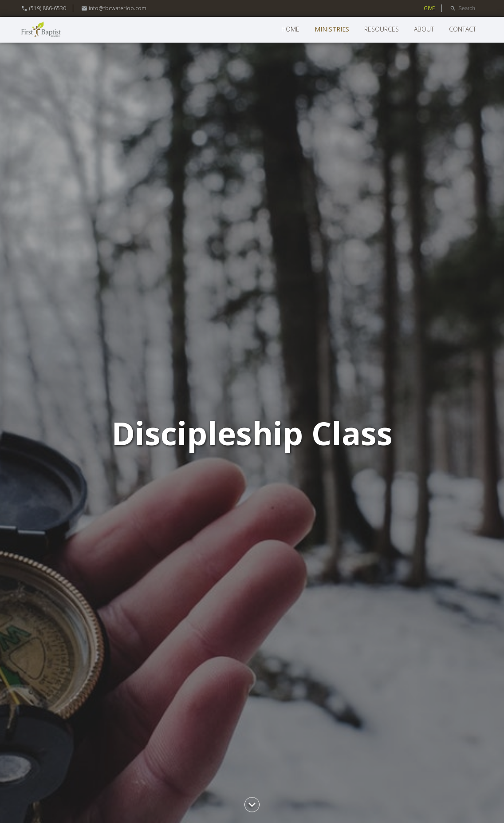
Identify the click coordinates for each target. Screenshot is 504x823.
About (424, 29)
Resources (382, 29)
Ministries (332, 29)
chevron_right (252, 805)
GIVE (429, 8)
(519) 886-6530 (44, 8)
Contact (463, 29)
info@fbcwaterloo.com (114, 8)
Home (290, 29)
